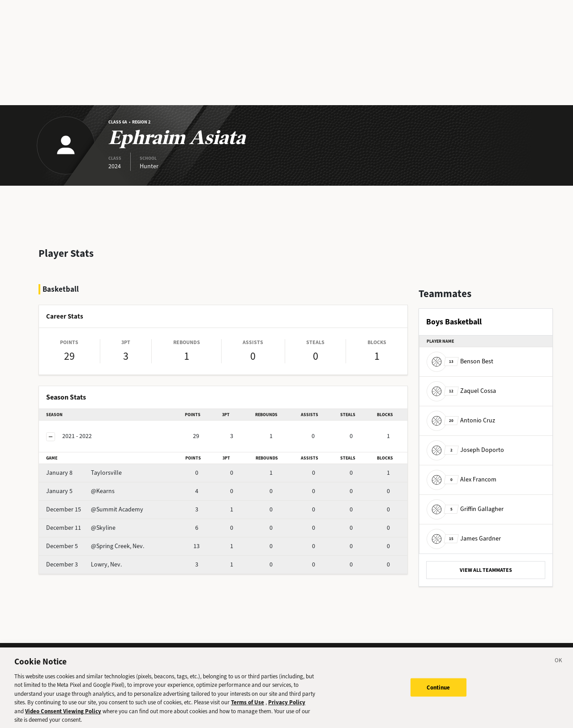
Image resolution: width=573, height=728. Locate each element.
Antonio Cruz (461, 420)
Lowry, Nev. (84, 564)
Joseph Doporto (465, 450)
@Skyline (81, 528)
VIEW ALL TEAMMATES (486, 570)
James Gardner (464, 539)
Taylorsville (84, 473)
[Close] (559, 666)
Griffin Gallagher (465, 509)
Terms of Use (248, 707)
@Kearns (80, 491)
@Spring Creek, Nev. (95, 546)
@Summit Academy (95, 509)
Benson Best (460, 361)
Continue (438, 692)
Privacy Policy (287, 707)
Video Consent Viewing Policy (63, 716)
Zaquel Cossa (461, 391)
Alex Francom (462, 479)
